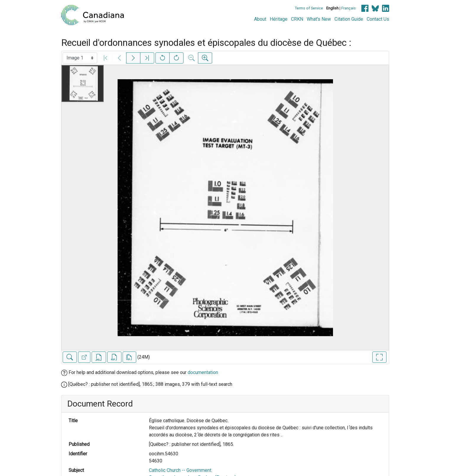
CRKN (297, 19)
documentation (203, 372)
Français (349, 8)
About (260, 19)
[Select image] (80, 58)
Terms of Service (309, 8)
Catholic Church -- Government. (181, 470)
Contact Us (378, 19)
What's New (319, 19)
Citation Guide (349, 19)
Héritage (279, 19)
